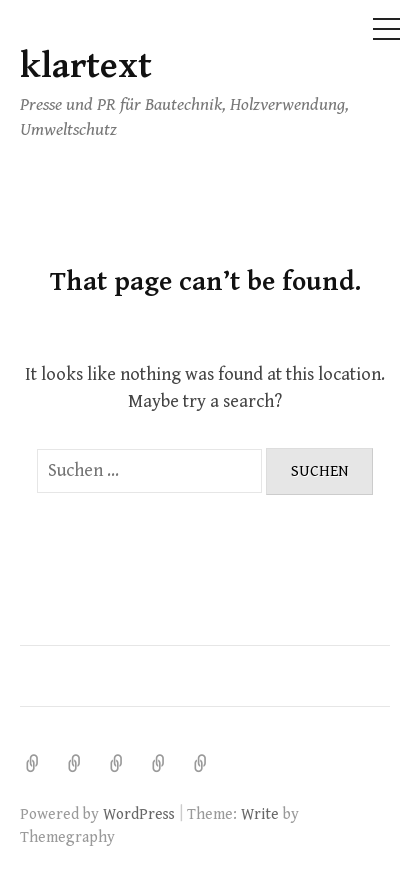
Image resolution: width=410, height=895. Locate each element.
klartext (86, 66)
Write (260, 814)
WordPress (139, 814)
